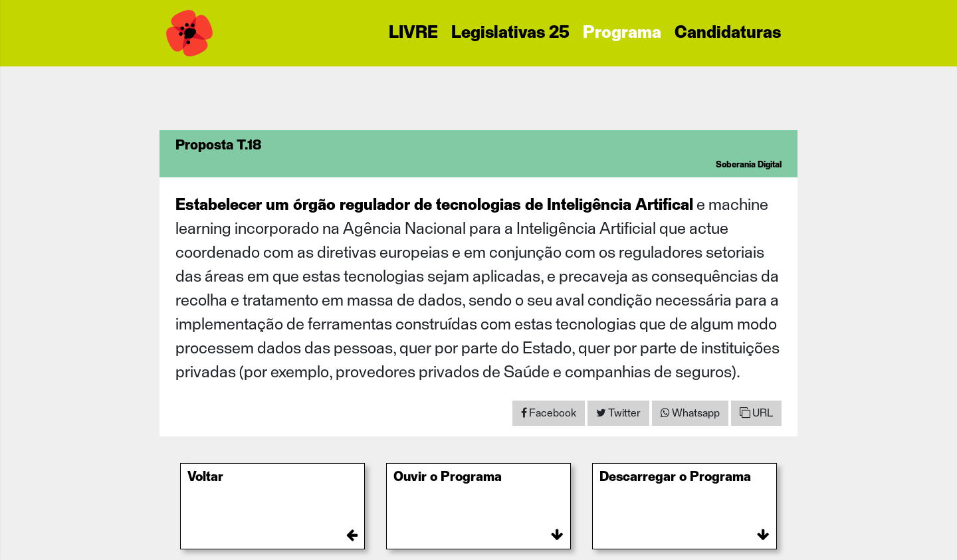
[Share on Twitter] (618, 413)
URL (756, 413)
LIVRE (413, 33)
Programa (622, 33)
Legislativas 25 (510, 33)
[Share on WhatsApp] (690, 413)
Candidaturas (728, 33)
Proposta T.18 (218, 145)
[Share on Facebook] (549, 413)
